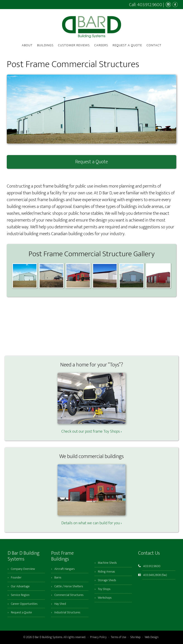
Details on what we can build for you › (91, 520)
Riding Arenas (106, 572)
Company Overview (23, 569)
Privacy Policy (98, 637)
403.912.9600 (150, 5)
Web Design (152, 637)
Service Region (20, 595)
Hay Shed (60, 604)
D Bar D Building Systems (91, 27)
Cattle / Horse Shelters (69, 586)
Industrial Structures (67, 612)
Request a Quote (91, 162)
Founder (16, 577)
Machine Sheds (107, 563)
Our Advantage (20, 586)
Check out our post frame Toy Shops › (91, 428)
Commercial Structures (69, 595)
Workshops (105, 598)
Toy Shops (104, 589)
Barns (58, 577)
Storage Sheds (107, 580)
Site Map (135, 637)
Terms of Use (118, 637)
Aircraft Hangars (65, 569)
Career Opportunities (24, 604)
